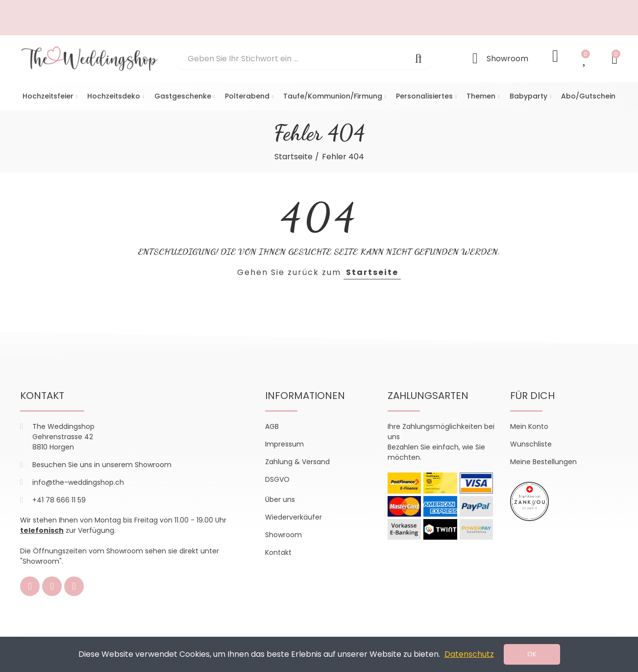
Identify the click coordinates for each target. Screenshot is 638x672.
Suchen (418, 59)
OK (532, 654)
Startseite (372, 272)
